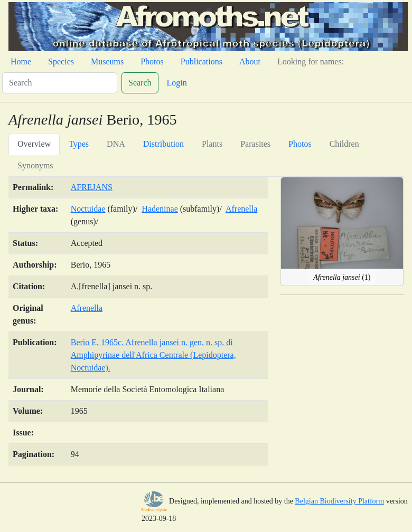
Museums (107, 61)
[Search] (60, 83)
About (250, 61)
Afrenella (241, 209)
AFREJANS (92, 187)
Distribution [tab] (163, 144)
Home (21, 61)
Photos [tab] (300, 144)
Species (61, 61)
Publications (202, 61)
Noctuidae (88, 209)
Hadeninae (160, 209)
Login (177, 83)
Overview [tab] (34, 144)
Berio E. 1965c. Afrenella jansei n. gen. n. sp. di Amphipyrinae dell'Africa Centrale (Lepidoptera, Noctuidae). (153, 355)
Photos (152, 61)
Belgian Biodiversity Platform (339, 501)
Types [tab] (79, 144)
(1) (342, 277)
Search (140, 83)
